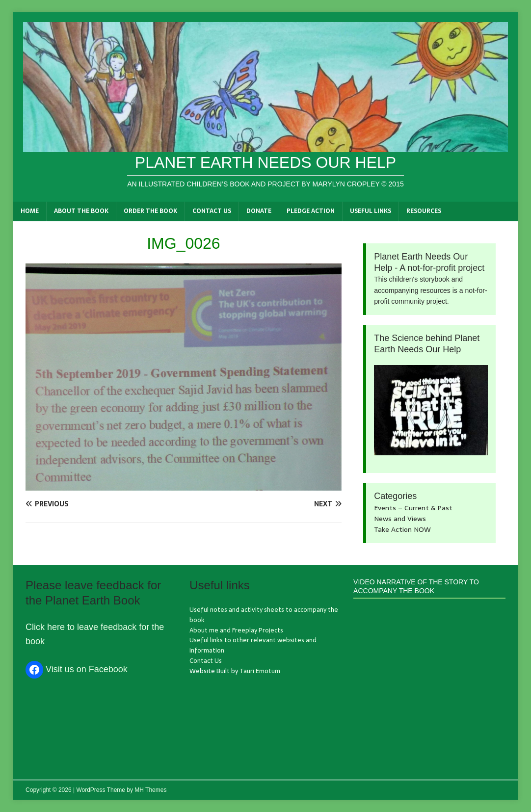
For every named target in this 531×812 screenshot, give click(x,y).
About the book (81, 211)
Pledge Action (311, 211)
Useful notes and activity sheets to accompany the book (264, 615)
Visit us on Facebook (87, 669)
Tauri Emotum (260, 671)
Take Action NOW (402, 529)
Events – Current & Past (413, 508)
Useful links (371, 211)
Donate (259, 211)
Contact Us (212, 211)
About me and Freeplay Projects (236, 630)
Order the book (150, 211)
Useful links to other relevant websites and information (253, 645)
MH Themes (150, 790)
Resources (424, 211)
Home (30, 211)
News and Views (400, 519)
